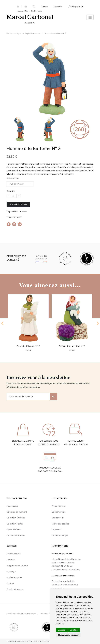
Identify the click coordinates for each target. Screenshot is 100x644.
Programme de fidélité (17, 565)
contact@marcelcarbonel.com (66, 569)
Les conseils (58, 518)
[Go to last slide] (3, 323)
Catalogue (11, 571)
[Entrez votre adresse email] (28, 396)
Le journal (57, 530)
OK (53, 396)
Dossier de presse (15, 589)
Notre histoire (59, 506)
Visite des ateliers (61, 524)
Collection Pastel (15, 524)
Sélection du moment (17, 512)
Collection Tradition (16, 518)
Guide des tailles (15, 217)
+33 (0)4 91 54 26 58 (78, 444)
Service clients (14, 554)
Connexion (58, 6)
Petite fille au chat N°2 (72, 346)
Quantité (11, 191)
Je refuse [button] (74, 630)
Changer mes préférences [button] (68, 635)
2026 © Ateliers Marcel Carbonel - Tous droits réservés (32, 641)
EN (26, 6)
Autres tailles (13, 178)
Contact (45, 6)
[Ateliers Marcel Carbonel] (30, 16)
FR (18, 6)
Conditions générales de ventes (21, 614)
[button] (33, 7)
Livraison (11, 559)
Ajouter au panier (18, 204)
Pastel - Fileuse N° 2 (28, 346)
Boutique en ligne (14, 33)
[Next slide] (97, 323)
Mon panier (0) (76, 7)
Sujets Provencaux (33, 33)
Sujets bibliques (14, 530)
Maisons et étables (16, 536)
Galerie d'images (60, 536)
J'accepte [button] (62, 630)
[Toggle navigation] (90, 17)
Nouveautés (12, 506)
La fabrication (59, 512)
